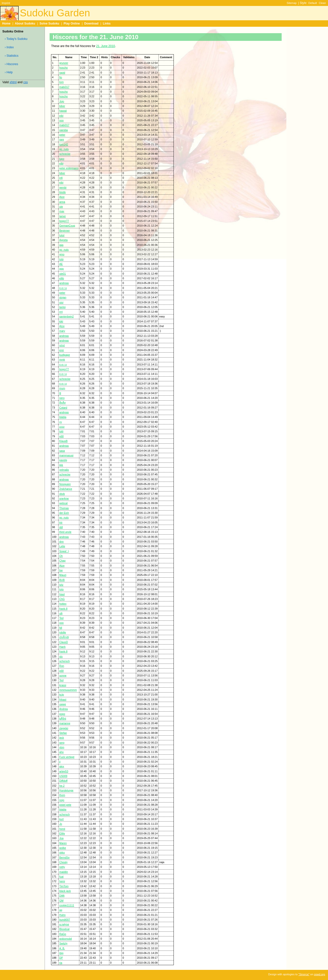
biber (62, 106)
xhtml (13, 82)
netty (62, 867)
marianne (65, 723)
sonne (63, 675)
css (26, 82)
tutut (62, 235)
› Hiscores (11, 64)
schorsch (64, 661)
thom (62, 795)
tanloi (62, 307)
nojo (62, 800)
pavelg (63, 460)
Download (91, 24)
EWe (62, 833)
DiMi (62, 896)
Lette (62, 546)
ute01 (63, 274)
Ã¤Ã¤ (62, 403)
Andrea (63, 709)
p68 (61, 436)
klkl (61, 321)
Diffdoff (63, 781)
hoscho (63, 68)
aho (61, 752)
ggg (61, 269)
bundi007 (65, 920)
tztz (61, 585)
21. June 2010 (106, 46)
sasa (62, 451)
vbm (62, 747)
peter (62, 135)
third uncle (65, 532)
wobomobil (66, 939)
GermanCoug (67, 226)
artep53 (64, 771)
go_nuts (64, 149)
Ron (62, 666)
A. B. (62, 948)
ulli (61, 613)
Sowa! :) (64, 551)
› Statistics (12, 56)
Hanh (62, 647)
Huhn (62, 915)
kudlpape (65, 355)
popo (62, 714)
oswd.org (319, 974)
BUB (62, 580)
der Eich (64, 513)
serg (62, 743)
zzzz (62, 427)
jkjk (61, 465)
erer (62, 350)
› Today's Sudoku (16, 39)
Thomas (64, 508)
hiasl (62, 594)
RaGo (63, 934)
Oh (61, 556)
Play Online (72, 24)
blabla (63, 417)
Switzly (63, 943)
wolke (63, 848)
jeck (62, 738)
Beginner (64, 231)
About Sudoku (25, 24)
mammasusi (66, 455)
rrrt (61, 312)
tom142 (64, 144)
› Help (9, 72)
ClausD (64, 642)
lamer (63, 216)
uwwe (63, 704)
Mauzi (63, 575)
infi (61, 178)
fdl (61, 628)
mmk (62, 360)
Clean (322, 3)
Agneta (63, 240)
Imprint (6, 3)
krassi (63, 685)
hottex (63, 604)
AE (61, 264)
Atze (62, 197)
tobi (61, 259)
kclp (62, 695)
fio (61, 77)
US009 (63, 776)
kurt (61, 819)
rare (62, 139)
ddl (61, 527)
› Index (9, 47)
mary (62, 331)
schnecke (65, 154)
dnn (61, 542)
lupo (62, 159)
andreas (64, 283)
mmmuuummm (68, 690)
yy (61, 422)
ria (61, 963)
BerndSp (64, 857)
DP (61, 958)
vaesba (63, 130)
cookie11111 (67, 905)
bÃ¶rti (63, 719)
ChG (62, 599)
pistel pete (65, 805)
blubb (62, 192)
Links (107, 24)
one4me (64, 498)
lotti (61, 431)
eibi (61, 116)
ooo (61, 120)
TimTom (64, 886)
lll (60, 393)
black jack (65, 891)
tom (61, 82)
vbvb (62, 494)
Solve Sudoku (49, 24)
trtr (61, 522)
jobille (63, 632)
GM (61, 901)
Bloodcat (64, 929)
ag (61, 910)
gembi (63, 187)
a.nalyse (64, 924)
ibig (61, 953)
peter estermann (69, 168)
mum (62, 388)
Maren (63, 843)
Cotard (63, 408)
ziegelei (64, 728)
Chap (62, 561)
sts (61, 656)
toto (61, 589)
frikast (63, 699)
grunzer (64, 63)
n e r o (63, 288)
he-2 (62, 786)
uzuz (62, 345)
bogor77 (64, 221)
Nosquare (65, 484)
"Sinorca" (304, 974)
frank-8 (63, 609)
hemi (62, 881)
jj (60, 762)
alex (62, 766)
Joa (61, 838)
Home (6, 24)
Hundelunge (66, 790)
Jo (61, 824)
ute (61, 206)
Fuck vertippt (67, 757)
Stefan (63, 733)
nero (62, 398)
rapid (62, 73)
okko (62, 852)
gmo (62, 254)
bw (61, 570)
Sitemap (292, 3)
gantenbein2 (66, 316)
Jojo (62, 101)
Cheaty (63, 862)
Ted (61, 618)
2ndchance (66, 489)
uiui (61, 302)
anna (62, 202)
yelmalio (64, 470)
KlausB (63, 441)
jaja (61, 245)
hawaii (63, 111)
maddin (64, 872)
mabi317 (64, 87)
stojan (63, 297)
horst (62, 829)
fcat (61, 877)
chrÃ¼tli (64, 637)
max (62, 211)
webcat (63, 503)
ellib (62, 278)
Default (313, 3)
